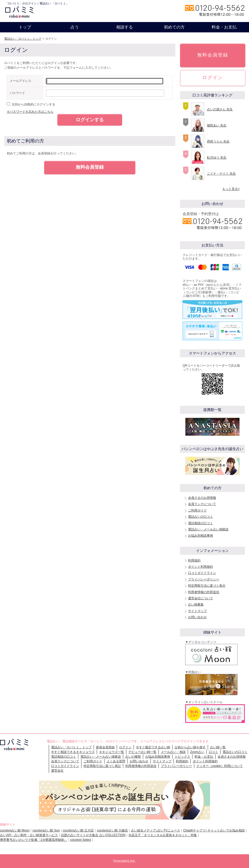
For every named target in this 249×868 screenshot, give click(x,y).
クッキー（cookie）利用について (220, 766)
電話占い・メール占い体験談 (208, 529)
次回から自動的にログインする (33, 104)
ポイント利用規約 (200, 567)
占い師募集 (196, 604)
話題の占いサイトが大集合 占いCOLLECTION (93, 835)
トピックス (182, 757)
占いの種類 (133, 757)
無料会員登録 (90, 167)
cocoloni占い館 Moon (15, 830)
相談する (125, 27)
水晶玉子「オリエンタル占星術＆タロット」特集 (163, 835)
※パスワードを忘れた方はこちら (30, 112)
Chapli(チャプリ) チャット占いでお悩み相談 (214, 830)
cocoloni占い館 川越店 (112, 830)
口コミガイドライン (202, 573)
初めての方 (174, 27)
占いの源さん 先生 (220, 109)
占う (75, 27)
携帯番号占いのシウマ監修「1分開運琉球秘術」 (34, 840)
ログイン (213, 77)
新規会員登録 (105, 747)
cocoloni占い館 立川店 (78, 830)
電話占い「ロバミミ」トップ (23, 39)
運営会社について (200, 598)
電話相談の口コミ (200, 523)
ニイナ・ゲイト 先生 (221, 174)
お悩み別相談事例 (200, 536)
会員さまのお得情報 (202, 498)
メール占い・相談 (173, 752)
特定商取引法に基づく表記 (102, 766)
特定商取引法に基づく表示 (207, 586)
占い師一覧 (218, 747)
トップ (25, 27)
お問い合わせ (197, 617)
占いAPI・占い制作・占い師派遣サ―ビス (29, 835)
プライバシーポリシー (204, 579)
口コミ (213, 752)
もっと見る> (231, 189)
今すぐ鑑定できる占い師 (153, 747)
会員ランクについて (202, 504)
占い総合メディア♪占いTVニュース (155, 830)
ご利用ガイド (197, 510)
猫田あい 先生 (217, 125)
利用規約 (194, 560)
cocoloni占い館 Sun (46, 830)
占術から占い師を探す (190, 747)
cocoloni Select (81, 840)
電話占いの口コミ (200, 517)
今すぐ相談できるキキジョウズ (73, 752)
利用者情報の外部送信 (204, 592)
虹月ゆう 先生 (217, 158)
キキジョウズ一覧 (112, 752)
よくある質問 (116, 761)
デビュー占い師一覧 (142, 752)
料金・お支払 (224, 27)
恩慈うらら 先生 (218, 141)
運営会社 (57, 771)
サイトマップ (197, 611)
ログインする (90, 120)
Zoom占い (197, 752)
